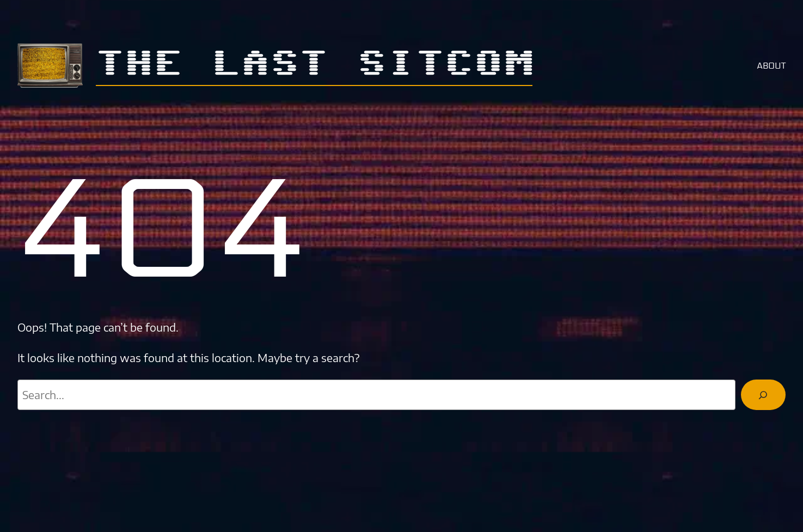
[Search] (763, 395)
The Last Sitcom (314, 65)
